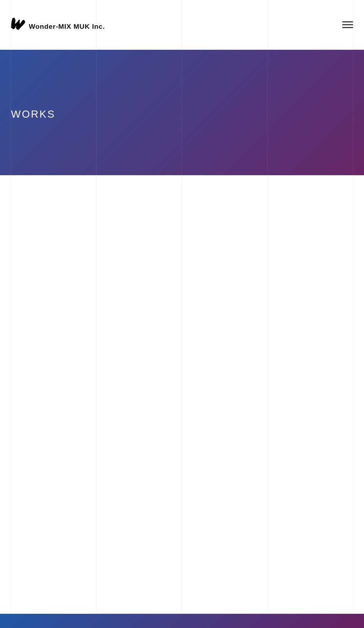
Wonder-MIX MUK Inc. (67, 26)
